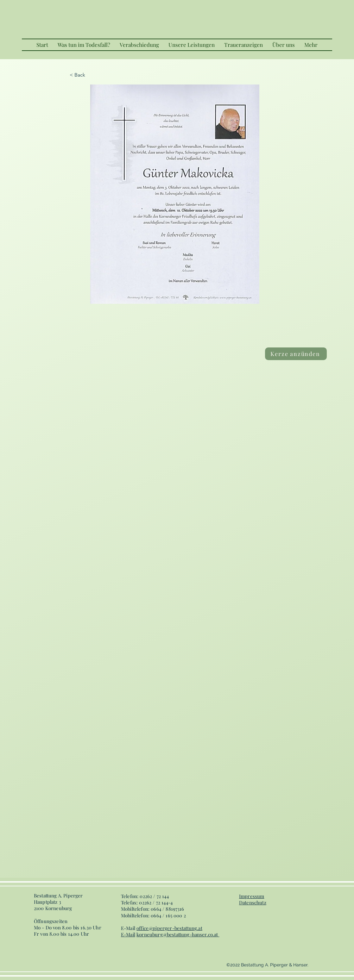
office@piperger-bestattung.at (169, 928)
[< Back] (91, 75)
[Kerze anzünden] (296, 354)
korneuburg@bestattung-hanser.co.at (177, 934)
